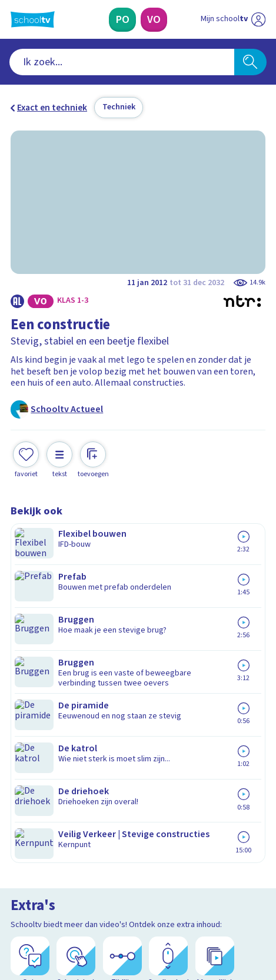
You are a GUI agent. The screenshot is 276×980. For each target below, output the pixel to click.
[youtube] (94, 895)
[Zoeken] (250, 62)
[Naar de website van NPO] (258, 19)
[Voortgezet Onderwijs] (154, 20)
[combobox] (122, 62)
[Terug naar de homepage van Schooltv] (33, 19)
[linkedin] (68, 895)
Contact (30, 672)
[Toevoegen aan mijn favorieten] (26, 459)
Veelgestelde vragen (62, 688)
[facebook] (16, 895)
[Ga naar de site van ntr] (221, 921)
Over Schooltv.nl (51, 704)
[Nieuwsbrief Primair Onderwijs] (80, 810)
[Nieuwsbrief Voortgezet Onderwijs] (195, 810)
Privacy (29, 720)
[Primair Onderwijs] (122, 20)
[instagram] (42, 895)
